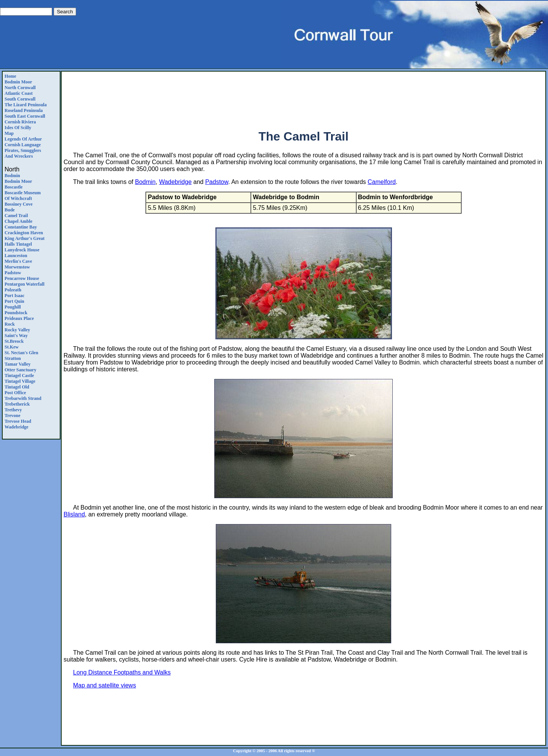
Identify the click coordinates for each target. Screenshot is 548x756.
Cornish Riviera (20, 122)
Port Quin (14, 301)
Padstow (13, 273)
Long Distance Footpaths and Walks (122, 672)
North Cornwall (20, 88)
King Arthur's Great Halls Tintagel (25, 241)
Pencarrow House (22, 278)
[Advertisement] (304, 97)
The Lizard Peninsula (26, 105)
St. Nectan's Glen (21, 353)
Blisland (74, 514)
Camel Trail (16, 216)
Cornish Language (23, 145)
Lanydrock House (22, 250)
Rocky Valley (17, 330)
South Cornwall (20, 99)
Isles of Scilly (18, 128)
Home (10, 76)
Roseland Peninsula (24, 110)
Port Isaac (14, 296)
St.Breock (14, 341)
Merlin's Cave (18, 261)
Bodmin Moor (18, 82)
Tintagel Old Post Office (17, 390)
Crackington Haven (24, 233)
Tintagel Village (20, 381)
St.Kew (12, 347)
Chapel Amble (18, 221)
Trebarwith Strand (23, 398)
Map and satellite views (104, 685)
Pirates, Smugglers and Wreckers (23, 153)
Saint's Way (16, 336)
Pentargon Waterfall (25, 284)
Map (9, 133)
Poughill (13, 307)
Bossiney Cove (19, 204)
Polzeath (13, 290)
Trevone (13, 416)
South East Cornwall (25, 116)
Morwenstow (17, 267)
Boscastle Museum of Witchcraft (23, 196)
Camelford (382, 182)
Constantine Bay (21, 227)
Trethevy (13, 410)
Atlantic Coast (19, 93)
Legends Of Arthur (23, 139)
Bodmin (12, 176)
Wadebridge (17, 427)
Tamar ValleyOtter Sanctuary (20, 367)
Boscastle (14, 187)
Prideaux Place (19, 318)
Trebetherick (17, 404)
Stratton (13, 358)
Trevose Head (18, 421)
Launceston (16, 256)
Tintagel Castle (19, 376)
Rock (10, 324)
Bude (10, 210)
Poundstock (16, 313)
